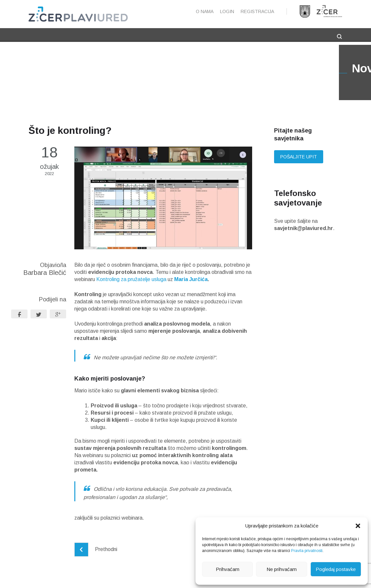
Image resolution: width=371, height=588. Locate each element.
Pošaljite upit (299, 157)
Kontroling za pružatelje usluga (131, 279)
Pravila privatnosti (307, 551)
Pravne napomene (141, 579)
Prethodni (96, 549)
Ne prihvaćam (282, 569)
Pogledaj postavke (336, 569)
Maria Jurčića (191, 279)
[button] (358, 526)
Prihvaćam (228, 569)
